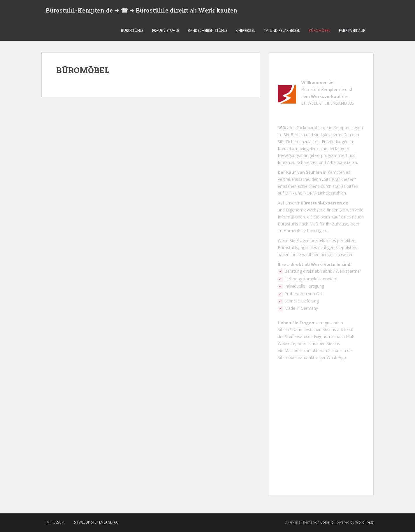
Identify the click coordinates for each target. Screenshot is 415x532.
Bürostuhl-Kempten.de (323, 89)
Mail (288, 350)
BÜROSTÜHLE (132, 30)
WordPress (364, 522)
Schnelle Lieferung (302, 301)
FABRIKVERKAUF (352, 30)
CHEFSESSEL (246, 30)
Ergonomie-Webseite (306, 210)
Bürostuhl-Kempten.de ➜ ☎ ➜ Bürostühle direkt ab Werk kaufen (142, 10)
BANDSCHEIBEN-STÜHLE (207, 30)
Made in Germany (301, 308)
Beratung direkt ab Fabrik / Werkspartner (322, 271)
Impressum (55, 522)
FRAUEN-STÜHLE (166, 30)
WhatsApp (336, 357)
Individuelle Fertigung (304, 286)
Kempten (342, 128)
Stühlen (314, 172)
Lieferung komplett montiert (311, 279)
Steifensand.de (299, 336)
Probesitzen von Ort (303, 294)
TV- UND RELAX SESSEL (282, 30)
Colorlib (327, 522)
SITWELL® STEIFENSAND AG (96, 522)
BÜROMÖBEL (319, 30)
